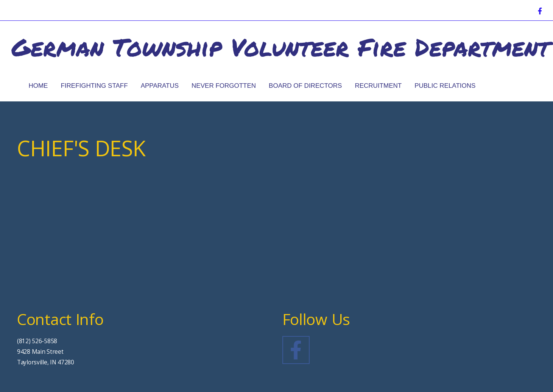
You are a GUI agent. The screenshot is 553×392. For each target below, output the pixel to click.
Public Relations (445, 86)
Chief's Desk (516, 86)
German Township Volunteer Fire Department (280, 47)
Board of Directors (305, 86)
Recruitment (378, 86)
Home (38, 86)
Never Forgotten (224, 86)
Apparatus (160, 86)
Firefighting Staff (94, 86)
